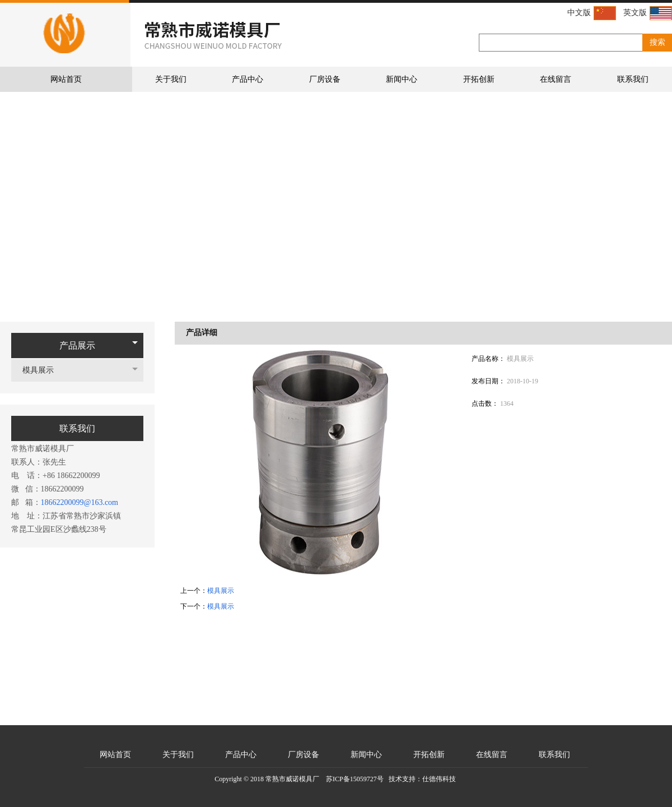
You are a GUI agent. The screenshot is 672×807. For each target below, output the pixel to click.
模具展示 (44, 370)
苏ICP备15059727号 (355, 779)
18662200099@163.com (80, 502)
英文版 (648, 13)
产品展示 (77, 345)
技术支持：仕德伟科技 (422, 779)
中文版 (592, 13)
